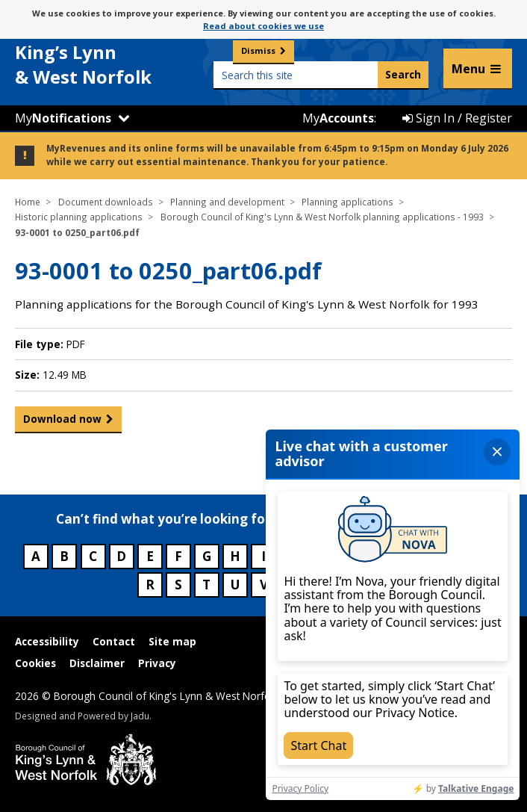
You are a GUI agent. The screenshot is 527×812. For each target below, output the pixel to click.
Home (28, 202)
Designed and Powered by (82, 716)
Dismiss (258, 50)
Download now (62, 419)
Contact (114, 641)
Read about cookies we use (263, 26)
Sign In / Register (457, 118)
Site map (172, 641)
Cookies (35, 663)
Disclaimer (97, 663)
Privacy (157, 663)
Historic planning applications (79, 217)
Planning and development (227, 202)
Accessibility (47, 641)
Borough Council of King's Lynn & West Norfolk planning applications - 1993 (322, 217)
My (63, 118)
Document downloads (106, 202)
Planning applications (347, 202)
